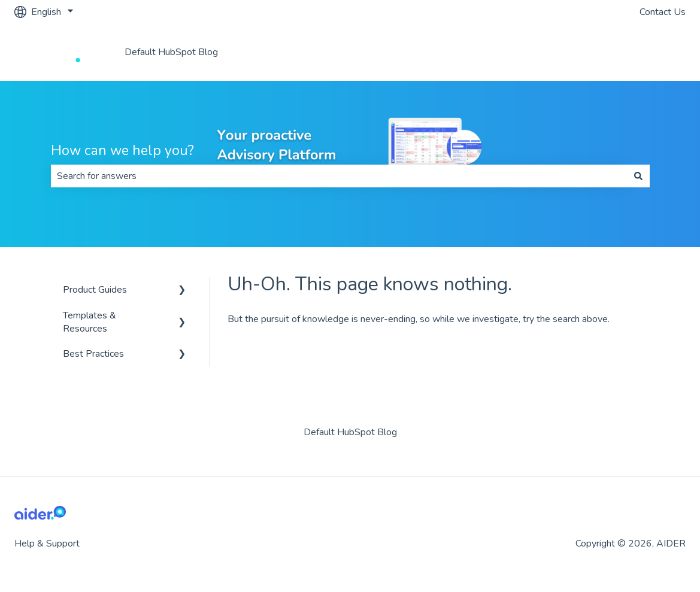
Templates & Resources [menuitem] (90, 322)
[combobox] (339, 176)
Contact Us (663, 12)
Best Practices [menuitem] (93, 354)
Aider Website (643, 52)
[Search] (638, 176)
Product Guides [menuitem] (95, 290)
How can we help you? (122, 151)
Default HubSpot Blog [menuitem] (350, 432)
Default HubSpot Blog (171, 52)
